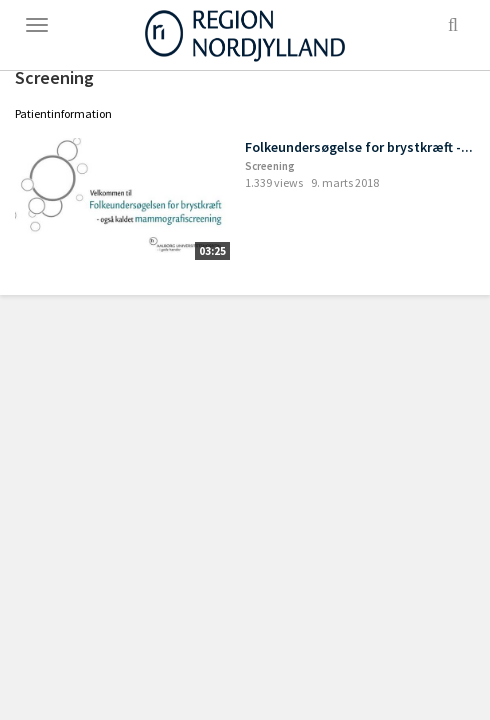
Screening (270, 166)
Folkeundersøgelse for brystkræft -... (359, 147)
